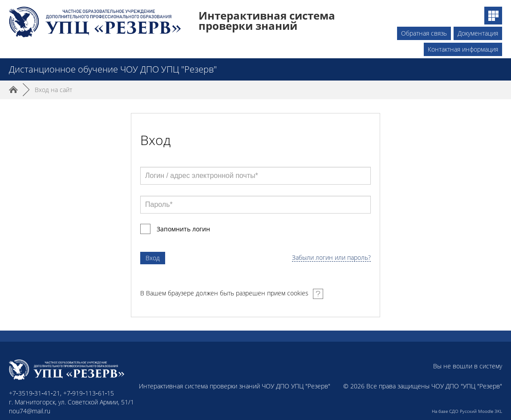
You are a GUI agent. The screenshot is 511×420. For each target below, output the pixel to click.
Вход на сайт (53, 90)
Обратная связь (424, 33)
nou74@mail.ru (30, 411)
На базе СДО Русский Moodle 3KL (467, 411)
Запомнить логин (183, 229)
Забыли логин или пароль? (331, 258)
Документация (478, 33)
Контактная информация (463, 49)
